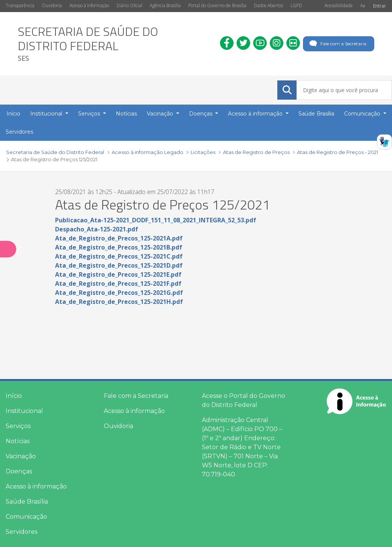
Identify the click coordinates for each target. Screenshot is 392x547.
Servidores (22, 532)
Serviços (18, 426)
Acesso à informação (36, 486)
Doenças (19, 471)
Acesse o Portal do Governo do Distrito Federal (244, 400)
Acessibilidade (339, 5)
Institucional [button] (47, 114)
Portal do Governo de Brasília (217, 5)
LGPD (296, 5)
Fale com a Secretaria (337, 44)
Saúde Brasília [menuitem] (316, 114)
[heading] (113, 44)
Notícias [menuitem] (126, 114)
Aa (363, 5)
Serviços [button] (90, 114)
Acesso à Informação (89, 5)
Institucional (24, 411)
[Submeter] (287, 90)
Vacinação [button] (161, 114)
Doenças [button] (201, 114)
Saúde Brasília (27, 502)
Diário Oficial (129, 5)
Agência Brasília (165, 5)
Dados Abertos (268, 5)
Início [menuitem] (13, 114)
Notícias (18, 441)
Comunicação (26, 517)
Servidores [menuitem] (19, 132)
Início (14, 396)
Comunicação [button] (363, 114)
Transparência (20, 5)
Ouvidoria (52, 5)
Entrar (380, 6)
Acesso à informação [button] (256, 114)
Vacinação (21, 456)
